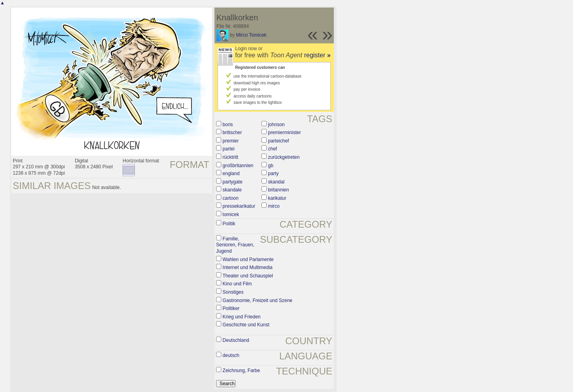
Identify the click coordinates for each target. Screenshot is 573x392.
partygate (232, 182)
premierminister (284, 133)
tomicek (231, 215)
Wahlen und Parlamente (248, 259)
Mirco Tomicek (251, 35)
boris (228, 125)
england (231, 174)
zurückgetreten (284, 157)
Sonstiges (233, 292)
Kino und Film (237, 284)
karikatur (277, 198)
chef (272, 149)
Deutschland (236, 340)
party (273, 174)
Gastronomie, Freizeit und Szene (257, 300)
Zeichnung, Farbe (241, 371)
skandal (276, 182)
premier (231, 141)
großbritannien (238, 166)
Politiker (231, 308)
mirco (274, 206)
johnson (276, 125)
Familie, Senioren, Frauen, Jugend (235, 245)
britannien (278, 190)
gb (270, 166)
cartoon (230, 198)
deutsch (231, 355)
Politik (229, 224)
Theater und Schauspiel (248, 276)
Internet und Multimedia (247, 267)
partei (228, 149)
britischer (232, 133)
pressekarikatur (239, 206)
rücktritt (230, 157)
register (317, 55)
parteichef (278, 141)
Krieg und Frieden (241, 317)
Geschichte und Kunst (246, 325)
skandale (232, 190)
